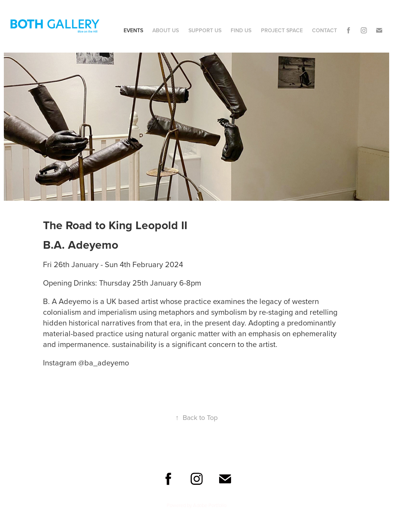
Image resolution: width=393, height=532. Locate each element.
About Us (166, 30)
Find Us (241, 30)
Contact (324, 30)
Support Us (205, 30)
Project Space (282, 30)
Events (133, 30)
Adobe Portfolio (210, 505)
